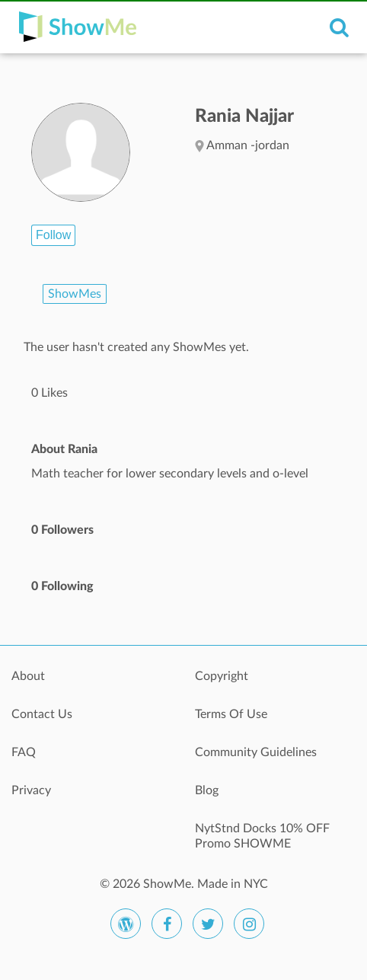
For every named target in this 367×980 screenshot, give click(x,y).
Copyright (222, 676)
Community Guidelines (256, 752)
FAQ (24, 752)
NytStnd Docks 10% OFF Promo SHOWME (262, 836)
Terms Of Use (231, 714)
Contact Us (42, 714)
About (28, 676)
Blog (207, 790)
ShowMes (75, 294)
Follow (53, 235)
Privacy (31, 790)
